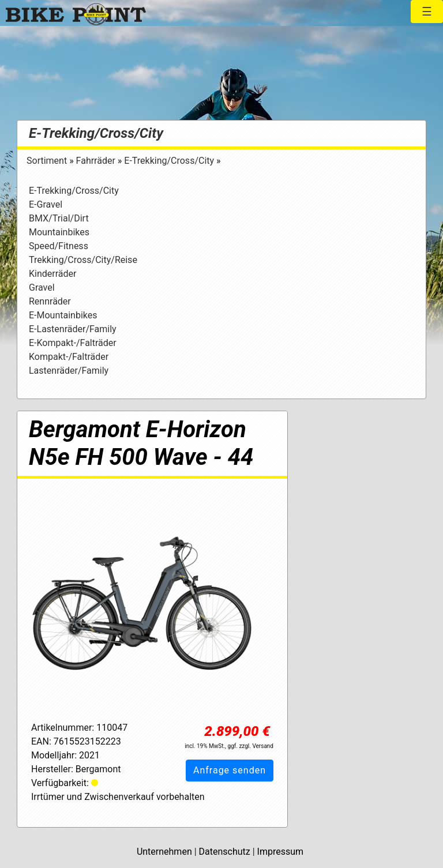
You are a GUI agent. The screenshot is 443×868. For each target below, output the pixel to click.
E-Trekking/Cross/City (96, 133)
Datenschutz (225, 852)
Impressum (281, 852)
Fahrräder (97, 161)
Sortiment (48, 161)
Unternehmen (164, 852)
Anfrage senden (230, 770)
